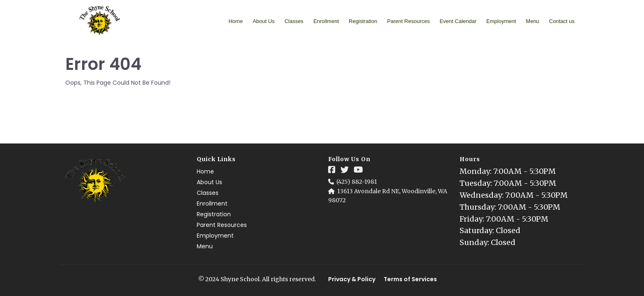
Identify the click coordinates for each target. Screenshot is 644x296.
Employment (501, 21)
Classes (294, 21)
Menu (532, 21)
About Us (263, 21)
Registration (363, 21)
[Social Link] (332, 170)
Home (236, 21)
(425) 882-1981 (357, 182)
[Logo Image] (100, 21)
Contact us (562, 21)
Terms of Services (410, 279)
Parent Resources (408, 21)
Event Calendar (458, 21)
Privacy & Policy (352, 279)
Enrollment (326, 21)
